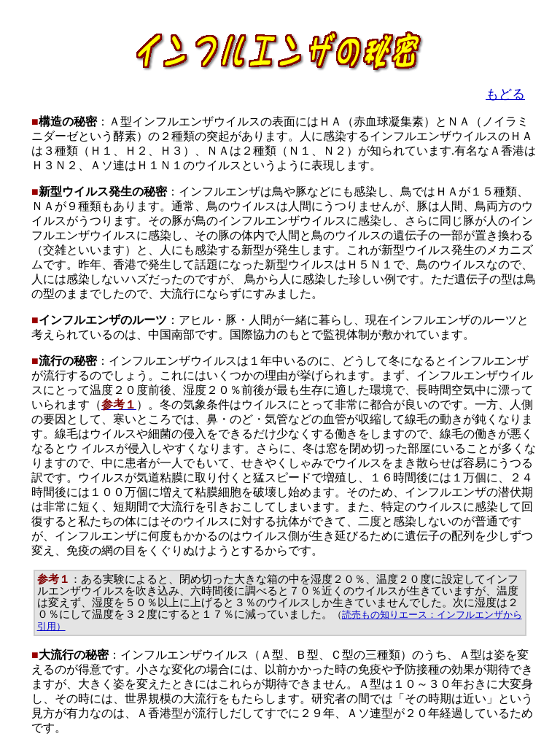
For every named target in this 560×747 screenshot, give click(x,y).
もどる (505, 94)
